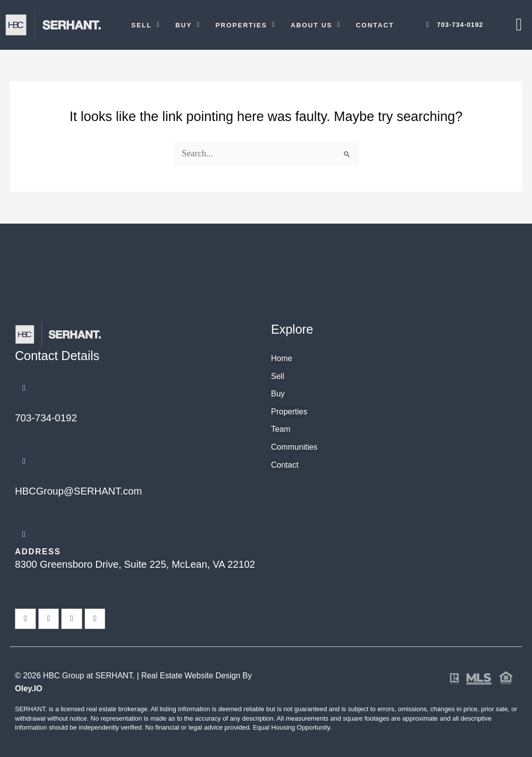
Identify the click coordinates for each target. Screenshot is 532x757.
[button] (146, 25)
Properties (245, 25)
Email (30, 478)
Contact (375, 25)
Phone (32, 405)
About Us (316, 25)
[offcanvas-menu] (519, 25)
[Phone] (24, 388)
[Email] (24, 461)
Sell (146, 25)
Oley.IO (29, 689)
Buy (188, 25)
